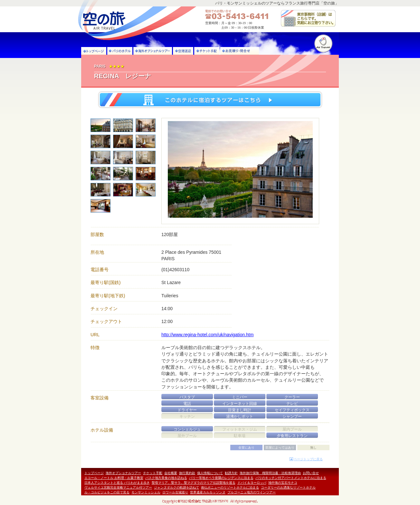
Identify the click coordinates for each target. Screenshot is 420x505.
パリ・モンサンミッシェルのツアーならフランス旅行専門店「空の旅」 (277, 3)
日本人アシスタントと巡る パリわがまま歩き (117, 483)
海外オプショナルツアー (123, 473)
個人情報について (210, 473)
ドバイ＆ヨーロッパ (252, 483)
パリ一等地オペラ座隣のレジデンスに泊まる (221, 478)
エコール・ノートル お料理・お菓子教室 (114, 478)
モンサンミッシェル (146, 492)
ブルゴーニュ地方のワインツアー (252, 492)
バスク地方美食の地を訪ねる (166, 478)
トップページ (94, 473)
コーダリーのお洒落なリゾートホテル (288, 487)
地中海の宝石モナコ (283, 483)
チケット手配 (153, 473)
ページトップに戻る (308, 459)
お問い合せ (311, 473)
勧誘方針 (231, 473)
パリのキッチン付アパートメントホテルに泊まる (291, 478)
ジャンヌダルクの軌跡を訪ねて (177, 487)
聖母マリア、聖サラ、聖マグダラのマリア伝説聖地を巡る (194, 483)
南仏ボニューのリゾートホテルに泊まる (230, 487)
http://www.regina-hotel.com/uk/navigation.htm (207, 335)
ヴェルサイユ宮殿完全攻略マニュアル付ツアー (118, 487)
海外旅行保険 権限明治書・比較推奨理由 (270, 473)
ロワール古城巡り (175, 492)
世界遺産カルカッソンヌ (208, 492)
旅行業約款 (187, 473)
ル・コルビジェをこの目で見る (107, 492)
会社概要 (171, 473)
